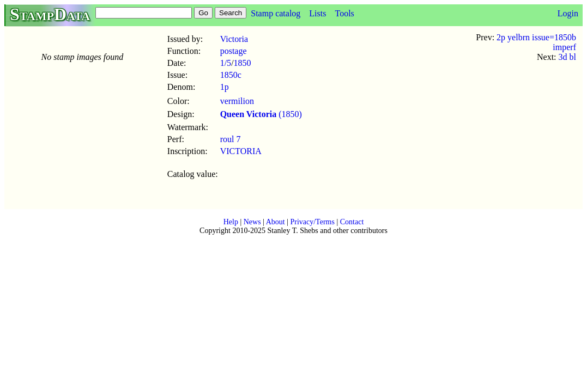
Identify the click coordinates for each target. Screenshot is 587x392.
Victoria (234, 39)
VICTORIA (241, 151)
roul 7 (231, 139)
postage (234, 51)
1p (225, 87)
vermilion (237, 101)
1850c (231, 75)
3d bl (567, 57)
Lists (317, 13)
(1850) (261, 114)
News (252, 222)
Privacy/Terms (312, 222)
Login (568, 13)
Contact (352, 222)
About (276, 222)
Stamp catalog (276, 13)
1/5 (226, 63)
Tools (344, 13)
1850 (243, 63)
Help (231, 222)
